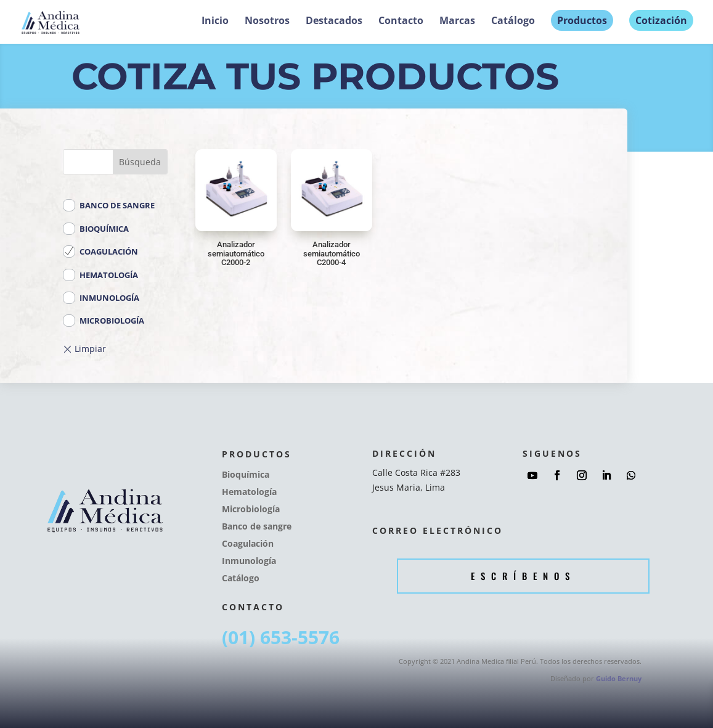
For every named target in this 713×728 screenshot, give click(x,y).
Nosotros (267, 22)
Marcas (457, 22)
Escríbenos (523, 576)
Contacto (401, 22)
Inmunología (103, 298)
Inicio (215, 22)
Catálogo (513, 22)
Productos (582, 20)
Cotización (661, 20)
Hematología (103, 275)
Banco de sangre (111, 205)
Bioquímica (98, 229)
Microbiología (106, 321)
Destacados (334, 22)
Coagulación (103, 252)
